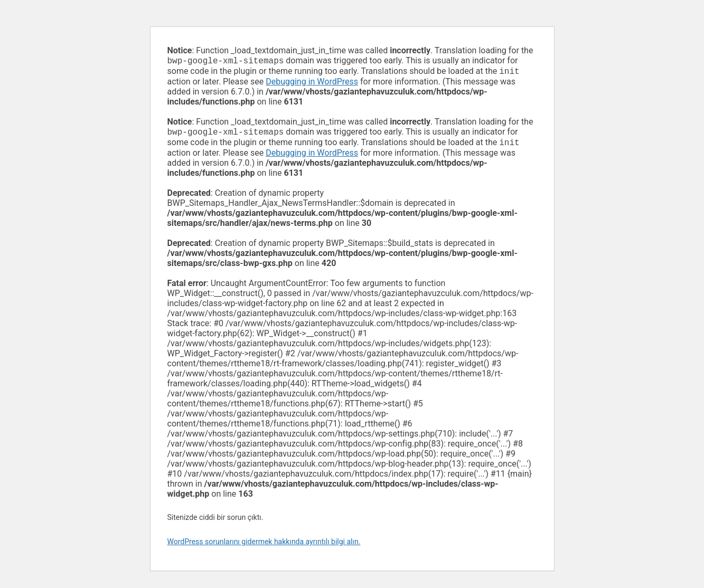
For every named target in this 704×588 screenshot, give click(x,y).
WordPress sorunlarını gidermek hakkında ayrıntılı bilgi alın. (264, 546)
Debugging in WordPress (312, 84)
